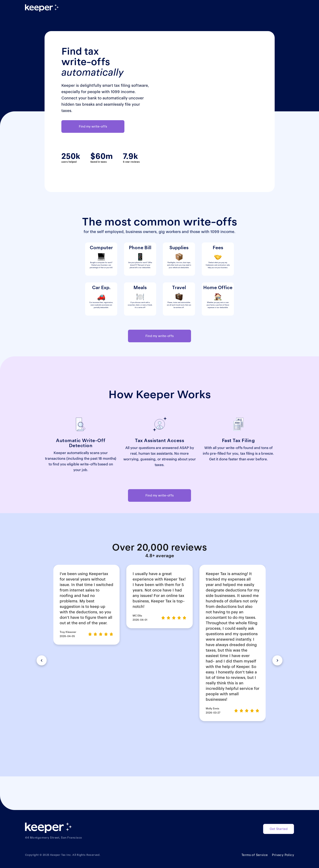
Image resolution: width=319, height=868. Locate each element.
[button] (42, 660)
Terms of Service (255, 855)
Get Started (279, 829)
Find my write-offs (93, 126)
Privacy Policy (283, 855)
